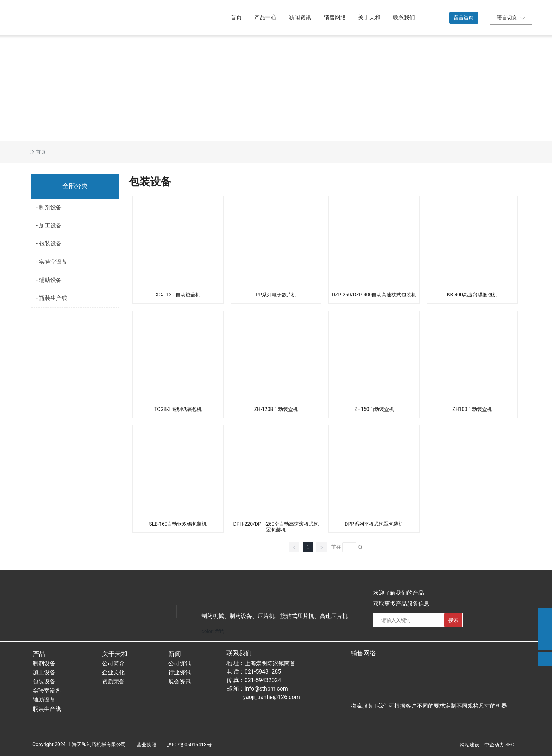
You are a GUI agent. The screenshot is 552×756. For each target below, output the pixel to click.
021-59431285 (263, 672)
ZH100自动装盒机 (472, 409)
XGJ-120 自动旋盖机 (178, 295)
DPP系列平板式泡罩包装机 (374, 524)
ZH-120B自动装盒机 (276, 409)
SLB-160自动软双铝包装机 (178, 524)
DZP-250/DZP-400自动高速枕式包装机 (374, 295)
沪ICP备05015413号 (189, 745)
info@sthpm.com (266, 689)
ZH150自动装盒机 (374, 409)
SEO (510, 745)
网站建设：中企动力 (482, 745)
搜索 (453, 620)
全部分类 (75, 186)
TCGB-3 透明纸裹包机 (178, 409)
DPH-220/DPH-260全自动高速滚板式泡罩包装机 (276, 527)
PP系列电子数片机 (276, 295)
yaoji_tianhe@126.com (272, 697)
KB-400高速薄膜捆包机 (472, 295)
